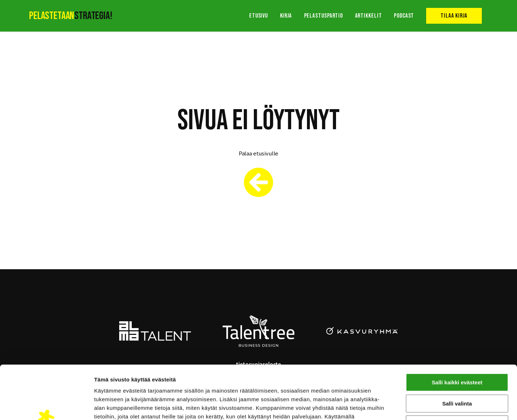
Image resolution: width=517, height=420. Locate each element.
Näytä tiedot (384, 406)
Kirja (286, 16)
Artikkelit (369, 16)
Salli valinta (457, 353)
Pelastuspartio (324, 16)
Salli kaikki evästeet (457, 332)
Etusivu (258, 16)
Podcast (404, 16)
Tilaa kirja (454, 16)
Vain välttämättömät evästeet (457, 374)
